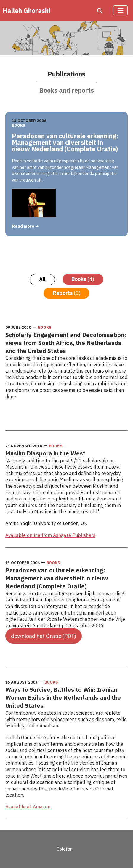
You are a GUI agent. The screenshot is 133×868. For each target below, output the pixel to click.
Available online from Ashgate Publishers (50, 535)
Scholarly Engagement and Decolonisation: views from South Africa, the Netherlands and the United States (66, 343)
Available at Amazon (28, 807)
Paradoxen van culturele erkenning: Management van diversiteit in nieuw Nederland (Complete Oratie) (65, 143)
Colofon (65, 849)
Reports (67, 293)
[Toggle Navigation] (120, 10)
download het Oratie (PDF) (44, 636)
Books (19, 125)
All (42, 279)
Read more (24, 226)
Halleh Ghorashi (27, 11)
